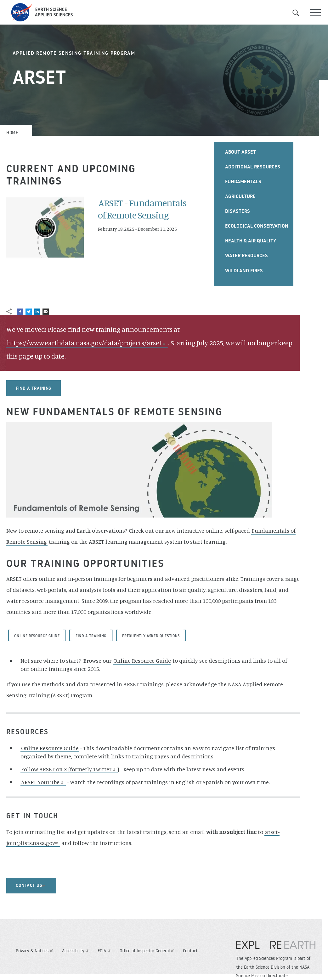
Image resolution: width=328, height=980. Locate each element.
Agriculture (240, 196)
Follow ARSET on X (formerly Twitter (69, 769)
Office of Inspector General (148, 951)
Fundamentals (243, 181)
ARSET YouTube (43, 782)
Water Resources (246, 255)
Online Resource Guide (37, 636)
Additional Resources (253, 167)
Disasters (238, 211)
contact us (31, 885)
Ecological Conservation (257, 226)
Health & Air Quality (251, 241)
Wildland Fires (244, 270)
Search (300, 13)
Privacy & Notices (35, 951)
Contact (190, 951)
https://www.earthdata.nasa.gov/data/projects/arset (87, 343)
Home (12, 133)
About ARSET (240, 152)
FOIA (105, 951)
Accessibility (76, 951)
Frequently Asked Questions (151, 636)
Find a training (34, 388)
